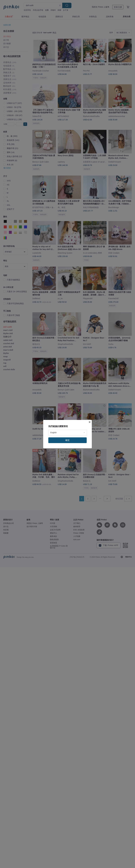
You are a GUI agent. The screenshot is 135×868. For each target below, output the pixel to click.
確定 (67, 440)
